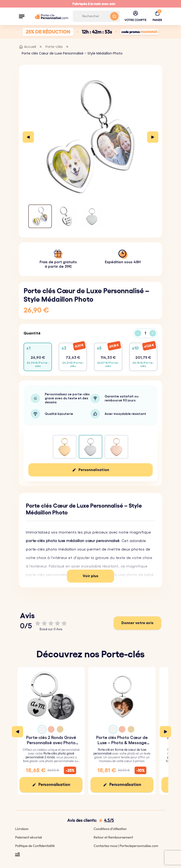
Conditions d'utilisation (110, 829)
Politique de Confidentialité (35, 846)
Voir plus (90, 576)
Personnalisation (94, 470)
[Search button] (114, 16)
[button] (22, 16)
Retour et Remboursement (113, 837)
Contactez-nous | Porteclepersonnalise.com (126, 846)
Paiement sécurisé (29, 837)
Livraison (22, 829)
